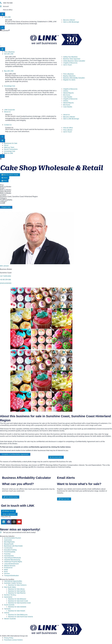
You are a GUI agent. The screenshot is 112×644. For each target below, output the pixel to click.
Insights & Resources (70, 89)
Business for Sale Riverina (17, 593)
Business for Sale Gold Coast (18, 601)
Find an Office (8, 10)
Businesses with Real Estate (13, 546)
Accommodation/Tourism (13, 538)
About (6, 145)
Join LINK (7, 17)
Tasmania (7, 609)
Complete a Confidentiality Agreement (15, 454)
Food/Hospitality (10, 552)
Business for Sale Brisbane (17, 599)
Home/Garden (9, 556)
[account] (1, 6)
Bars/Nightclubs (9, 542)
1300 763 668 (8, 3)
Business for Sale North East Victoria (21, 617)
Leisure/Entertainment (11, 564)
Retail (6, 570)
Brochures (67, 95)
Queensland (8, 597)
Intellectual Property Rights (13, 562)
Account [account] (6, 6)
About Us (7, 112)
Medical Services (10, 566)
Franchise (7, 554)
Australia (5, 31)
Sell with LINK (9, 54)
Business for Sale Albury (16, 589)
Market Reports (68, 93)
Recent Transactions (11, 149)
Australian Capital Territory (13, 583)
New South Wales (10, 587)
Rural (6, 572)
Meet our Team (9, 147)
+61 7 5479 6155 (5, 276)
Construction (8, 548)
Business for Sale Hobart (17, 611)
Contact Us (8, 125)
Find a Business (9, 52)
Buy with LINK (9, 71)
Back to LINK (9, 153)
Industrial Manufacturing (12, 560)
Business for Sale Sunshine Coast (19, 603)
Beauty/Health (9, 544)
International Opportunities (13, 581)
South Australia (9, 605)
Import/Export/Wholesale (12, 558)
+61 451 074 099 (5, 280)
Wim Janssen (4, 266)
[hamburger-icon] (3, 14)
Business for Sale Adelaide (17, 607)
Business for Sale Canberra (17, 585)
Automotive (8, 540)
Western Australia (10, 619)
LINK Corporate (9, 110)
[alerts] (1, 532)
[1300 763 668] (1, 3)
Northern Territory (10, 595)
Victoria (7, 613)
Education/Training (10, 550)
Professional (8, 568)
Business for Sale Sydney (17, 591)
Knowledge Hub (10, 86)
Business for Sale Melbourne (18, 615)
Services (7, 574)
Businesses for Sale (11, 143)
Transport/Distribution (11, 576)
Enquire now (6, 207)
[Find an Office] (1, 10)
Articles (66, 91)
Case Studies (68, 97)
